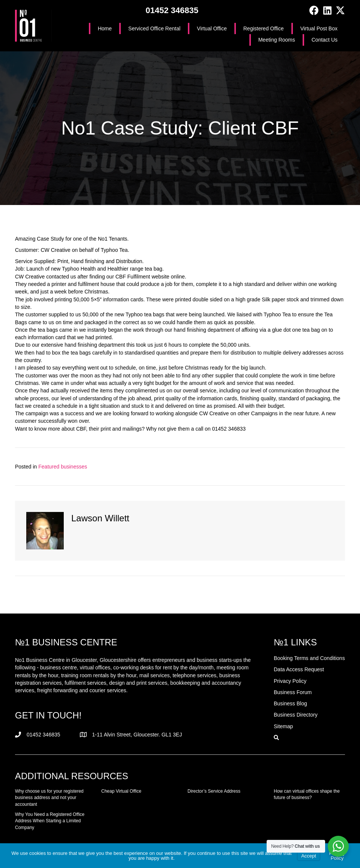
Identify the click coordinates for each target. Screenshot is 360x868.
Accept (309, 856)
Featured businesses (63, 467)
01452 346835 (172, 10)
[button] (314, 10)
